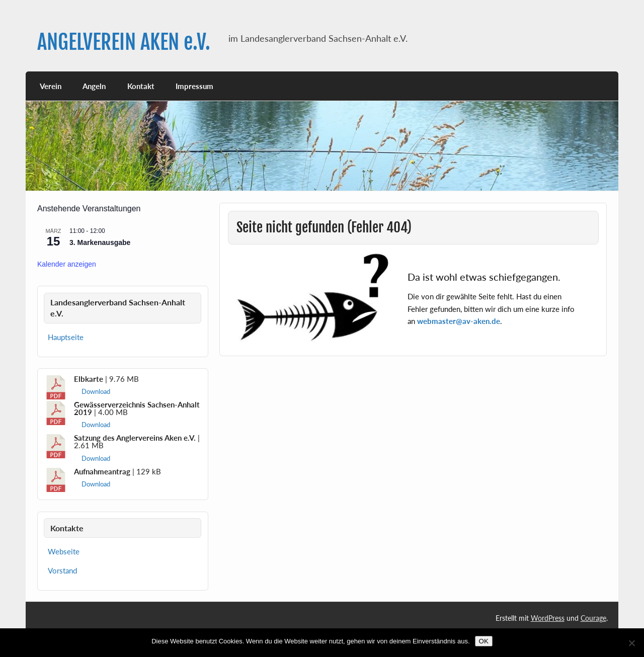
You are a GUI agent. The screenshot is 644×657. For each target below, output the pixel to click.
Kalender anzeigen (67, 264)
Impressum (194, 86)
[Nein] (631, 643)
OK (484, 641)
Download (96, 391)
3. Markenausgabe (100, 242)
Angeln (94, 86)
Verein (51, 86)
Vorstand (62, 570)
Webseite (64, 551)
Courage (593, 618)
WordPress (548, 618)
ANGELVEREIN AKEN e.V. (124, 42)
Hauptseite (66, 337)
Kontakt (141, 86)
